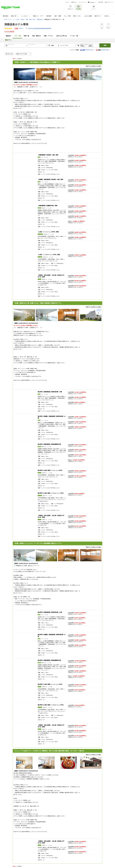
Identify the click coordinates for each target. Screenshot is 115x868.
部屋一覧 (26, 36)
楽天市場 (101, 2)
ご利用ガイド (74, 2)
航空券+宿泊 (86, 50)
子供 (66, 45)
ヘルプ (67, 2)
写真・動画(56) (36, 36)
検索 (105, 45)
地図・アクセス (48, 36)
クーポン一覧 (74, 36)
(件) (22, 28)
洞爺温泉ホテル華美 (16, 24)
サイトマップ (83, 2)
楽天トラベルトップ (9, 19)
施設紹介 (8, 36)
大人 (61, 45)
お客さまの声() (61, 36)
